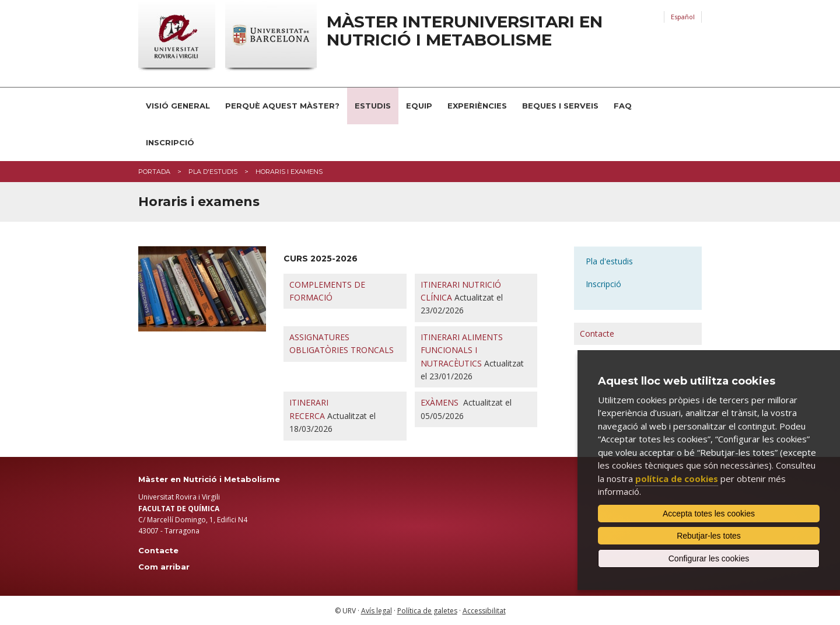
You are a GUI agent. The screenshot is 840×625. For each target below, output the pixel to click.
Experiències (477, 106)
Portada (154, 172)
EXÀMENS (440, 402)
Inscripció (170, 142)
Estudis (373, 106)
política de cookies (677, 479)
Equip (419, 106)
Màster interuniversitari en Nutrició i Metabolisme (465, 31)
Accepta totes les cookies (709, 514)
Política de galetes (427, 611)
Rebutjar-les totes (709, 536)
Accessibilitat (484, 611)
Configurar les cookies (709, 558)
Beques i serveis (560, 106)
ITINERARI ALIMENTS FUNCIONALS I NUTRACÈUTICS (462, 350)
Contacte (597, 334)
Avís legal (377, 611)
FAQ (623, 106)
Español (683, 17)
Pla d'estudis (213, 172)
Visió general (178, 106)
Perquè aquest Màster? (282, 106)
